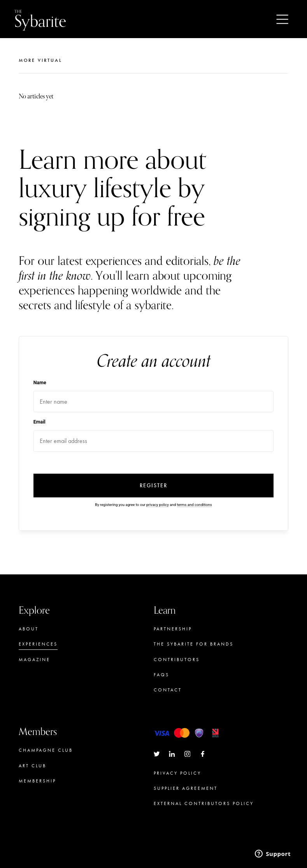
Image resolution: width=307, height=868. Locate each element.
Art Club (32, 766)
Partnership (173, 629)
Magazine (34, 660)
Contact (168, 690)
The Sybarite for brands (194, 644)
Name (40, 382)
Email (39, 422)
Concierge (37, 796)
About (29, 629)
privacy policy (158, 505)
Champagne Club (46, 750)
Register (153, 486)
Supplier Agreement (186, 788)
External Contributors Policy (204, 803)
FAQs (161, 675)
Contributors (177, 660)
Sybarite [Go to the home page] (40, 20)
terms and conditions (195, 505)
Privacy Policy (177, 773)
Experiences (38, 644)
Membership (37, 781)
